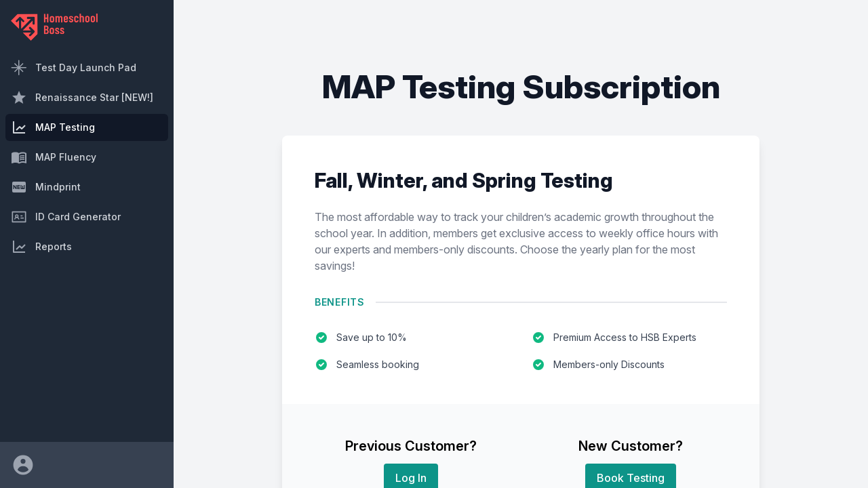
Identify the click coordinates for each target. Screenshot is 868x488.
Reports (41, 247)
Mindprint (46, 187)
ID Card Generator (66, 217)
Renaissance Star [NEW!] (82, 98)
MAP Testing (53, 127)
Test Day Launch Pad (74, 68)
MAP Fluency (54, 157)
